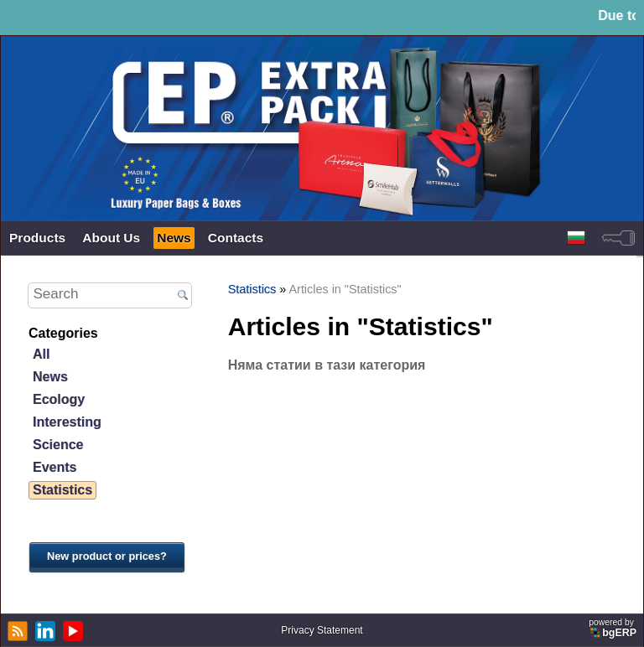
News (174, 238)
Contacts (236, 238)
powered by (614, 628)
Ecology (59, 399)
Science (58, 445)
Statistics (62, 490)
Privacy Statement (322, 630)
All (41, 354)
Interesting (67, 422)
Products (37, 238)
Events (55, 467)
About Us (111, 238)
